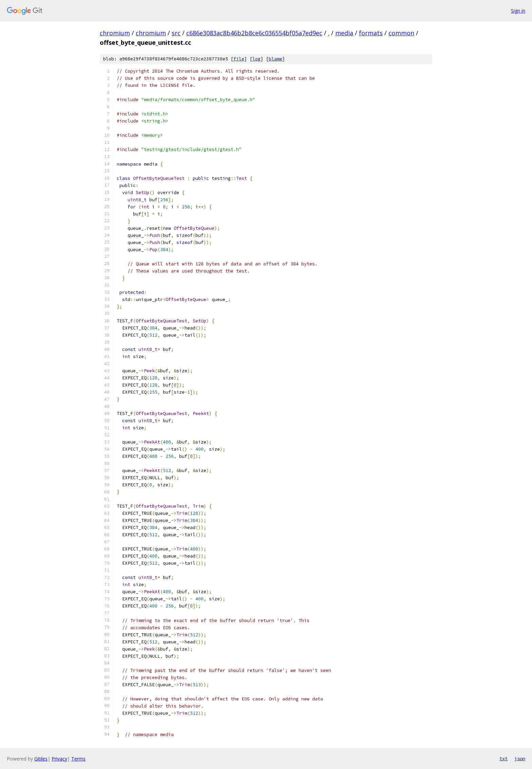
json (520, 758)
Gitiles (41, 759)
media (344, 33)
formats (371, 33)
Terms (78, 759)
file (239, 59)
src (176, 33)
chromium (115, 33)
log (256, 59)
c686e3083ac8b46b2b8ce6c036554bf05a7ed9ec (254, 33)
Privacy (59, 759)
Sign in (518, 11)
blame (275, 59)
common (401, 33)
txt (503, 758)
